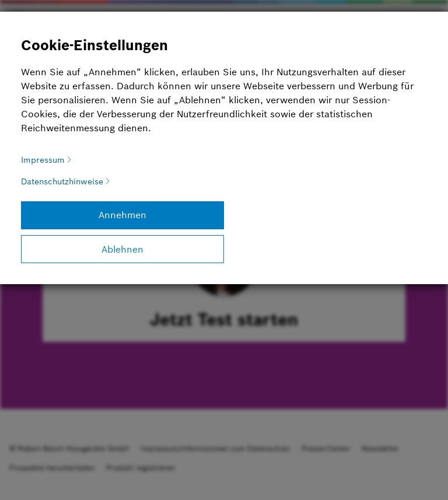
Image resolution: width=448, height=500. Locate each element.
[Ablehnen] (123, 249)
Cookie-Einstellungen (94, 45)
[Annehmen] (123, 215)
